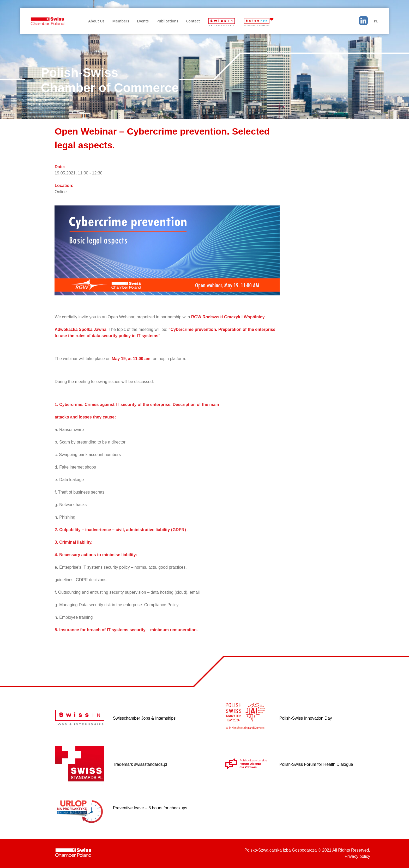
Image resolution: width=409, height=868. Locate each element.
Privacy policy (357, 856)
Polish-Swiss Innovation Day (306, 718)
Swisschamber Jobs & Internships (144, 718)
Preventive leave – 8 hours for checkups (150, 808)
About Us (96, 21)
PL (376, 21)
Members (121, 21)
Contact (193, 21)
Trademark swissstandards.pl (140, 764)
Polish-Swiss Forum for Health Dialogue (316, 764)
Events (143, 21)
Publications (167, 21)
